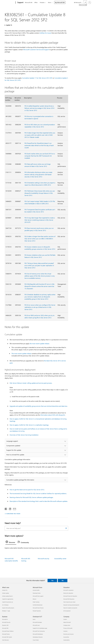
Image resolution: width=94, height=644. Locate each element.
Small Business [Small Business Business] (6, 640)
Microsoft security (44, 559)
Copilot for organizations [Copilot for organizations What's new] (8, 599)
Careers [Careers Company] (65, 619)
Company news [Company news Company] (67, 625)
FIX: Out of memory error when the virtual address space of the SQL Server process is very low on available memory (40, 276)
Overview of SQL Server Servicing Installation (24, 435)
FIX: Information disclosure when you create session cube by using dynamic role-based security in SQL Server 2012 (38, 174)
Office (36, 2)
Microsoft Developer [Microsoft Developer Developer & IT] (37, 622)
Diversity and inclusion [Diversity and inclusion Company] (68, 634)
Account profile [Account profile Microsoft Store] (36, 590)
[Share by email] (14, 509)
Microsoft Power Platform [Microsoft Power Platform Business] (8, 631)
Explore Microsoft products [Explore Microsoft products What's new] (8, 608)
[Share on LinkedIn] (9, 509)
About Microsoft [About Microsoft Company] (67, 622)
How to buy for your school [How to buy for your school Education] (69, 602)
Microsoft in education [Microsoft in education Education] (68, 590)
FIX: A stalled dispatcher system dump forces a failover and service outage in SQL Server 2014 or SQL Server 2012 (39, 108)
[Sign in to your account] (90, 2)
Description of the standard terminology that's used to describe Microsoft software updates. (39, 501)
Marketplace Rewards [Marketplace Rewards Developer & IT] (38, 637)
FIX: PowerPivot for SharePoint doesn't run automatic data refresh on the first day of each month (39, 145)
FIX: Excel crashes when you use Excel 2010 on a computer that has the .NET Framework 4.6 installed (40, 156)
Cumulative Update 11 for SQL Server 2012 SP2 (37, 78)
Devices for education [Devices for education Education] (68, 593)
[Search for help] (85, 2)
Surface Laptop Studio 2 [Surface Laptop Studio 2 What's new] (7, 596)
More (49, 2)
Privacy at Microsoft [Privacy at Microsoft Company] (68, 628)
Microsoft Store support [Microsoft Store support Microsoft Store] (38, 596)
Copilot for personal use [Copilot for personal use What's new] (8, 602)
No (63, 581)
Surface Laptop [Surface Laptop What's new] (6, 593)
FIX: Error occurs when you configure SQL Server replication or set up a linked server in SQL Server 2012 (40, 307)
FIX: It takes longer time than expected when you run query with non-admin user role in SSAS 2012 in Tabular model (40, 135)
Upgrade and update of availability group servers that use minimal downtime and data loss (38, 406)
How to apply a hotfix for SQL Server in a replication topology (29, 425)
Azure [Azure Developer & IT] (34, 619)
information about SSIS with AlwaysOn (53, 415)
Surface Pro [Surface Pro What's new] (5, 590)
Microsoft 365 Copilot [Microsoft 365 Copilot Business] (7, 637)
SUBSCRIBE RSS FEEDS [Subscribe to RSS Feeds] (13, 514)
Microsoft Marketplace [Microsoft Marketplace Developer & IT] (38, 634)
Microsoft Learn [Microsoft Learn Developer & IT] (36, 625)
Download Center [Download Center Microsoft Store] (37, 593)
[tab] (11, 542)
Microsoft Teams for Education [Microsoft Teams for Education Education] (70, 596)
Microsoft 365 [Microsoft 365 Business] (5, 628)
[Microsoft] (8, 3)
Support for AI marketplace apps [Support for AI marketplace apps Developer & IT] (40, 628)
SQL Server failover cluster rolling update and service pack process (31, 383)
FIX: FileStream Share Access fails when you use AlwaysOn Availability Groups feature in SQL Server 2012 (40, 193)
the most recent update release (39, 344)
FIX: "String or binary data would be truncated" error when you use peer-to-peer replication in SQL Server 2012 (39, 265)
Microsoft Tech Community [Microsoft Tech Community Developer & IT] (39, 631)
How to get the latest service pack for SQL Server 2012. (27, 490)
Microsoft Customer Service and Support (36, 50)
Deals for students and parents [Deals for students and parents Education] (70, 608)
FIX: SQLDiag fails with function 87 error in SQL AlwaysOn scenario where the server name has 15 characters (40, 286)
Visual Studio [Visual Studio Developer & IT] (36, 640)
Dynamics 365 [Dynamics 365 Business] (5, 625)
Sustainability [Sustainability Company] (66, 640)
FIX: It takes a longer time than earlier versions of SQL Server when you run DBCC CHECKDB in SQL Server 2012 (40, 239)
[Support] (20, 3)
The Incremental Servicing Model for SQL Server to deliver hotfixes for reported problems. (38, 493)
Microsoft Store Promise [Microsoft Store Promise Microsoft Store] (38, 608)
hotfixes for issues (45, 33)
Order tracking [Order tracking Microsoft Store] (36, 602)
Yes (52, 581)
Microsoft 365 (29, 2)
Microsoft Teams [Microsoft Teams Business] (6, 634)
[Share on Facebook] (6, 509)
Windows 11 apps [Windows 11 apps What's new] (6, 611)
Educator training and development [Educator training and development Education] (71, 605)
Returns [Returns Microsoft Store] (35, 599)
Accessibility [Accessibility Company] (66, 637)
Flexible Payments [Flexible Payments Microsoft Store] (37, 611)
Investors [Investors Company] (65, 631)
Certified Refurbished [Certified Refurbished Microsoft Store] (37, 605)
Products (42, 2)
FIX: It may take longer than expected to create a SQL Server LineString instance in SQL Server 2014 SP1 (40, 220)
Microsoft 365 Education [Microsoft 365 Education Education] (69, 599)
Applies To (9, 25)
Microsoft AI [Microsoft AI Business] (5, 619)
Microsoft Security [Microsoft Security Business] (6, 622)
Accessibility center (60, 559)
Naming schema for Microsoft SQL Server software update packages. (31, 497)
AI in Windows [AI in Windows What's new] (5, 605)
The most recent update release (21, 353)
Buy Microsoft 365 (60, 2)
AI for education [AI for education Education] (67, 611)
